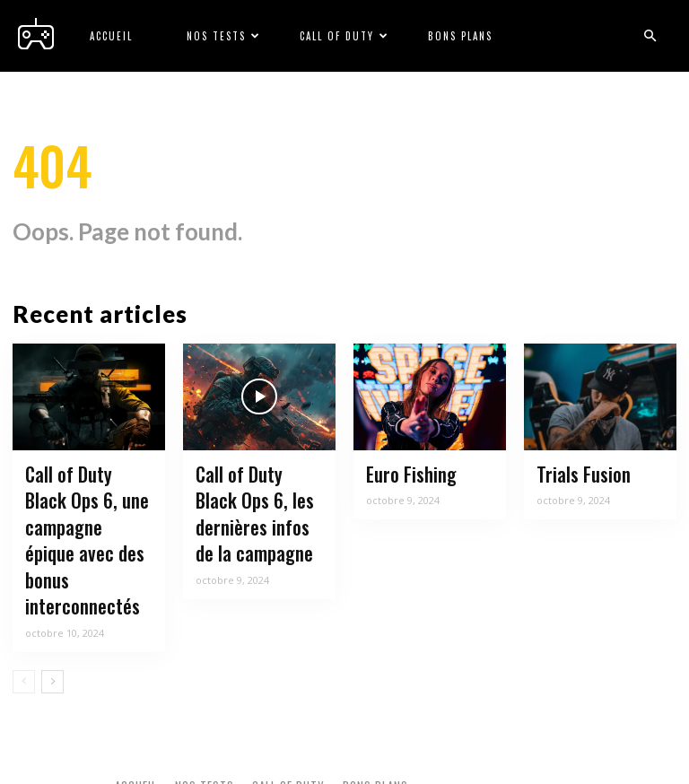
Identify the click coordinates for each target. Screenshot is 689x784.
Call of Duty (344, 36)
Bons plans (460, 36)
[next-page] (52, 640)
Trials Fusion (576, 476)
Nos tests (224, 36)
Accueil (111, 36)
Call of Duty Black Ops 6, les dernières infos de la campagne (258, 510)
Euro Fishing (406, 476)
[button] (650, 36)
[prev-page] (24, 640)
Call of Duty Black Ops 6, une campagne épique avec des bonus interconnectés (82, 522)
